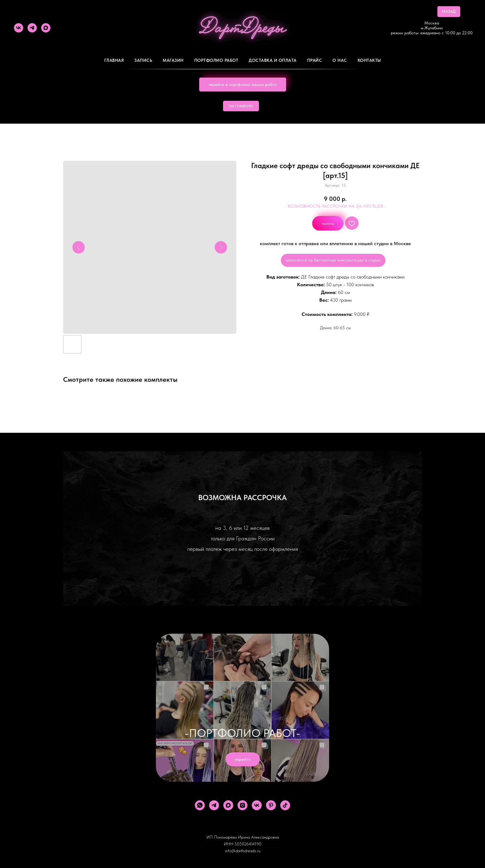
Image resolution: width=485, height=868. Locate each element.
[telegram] (32, 28)
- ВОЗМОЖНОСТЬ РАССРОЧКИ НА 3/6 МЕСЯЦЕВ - (335, 206)
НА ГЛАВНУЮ (241, 106)
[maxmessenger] (46, 28)
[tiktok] (285, 805)
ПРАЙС (315, 60)
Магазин (173, 60)
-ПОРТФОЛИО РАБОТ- (242, 733)
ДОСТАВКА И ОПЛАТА (273, 60)
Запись (143, 60)
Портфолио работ (216, 60)
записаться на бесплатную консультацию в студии (333, 260)
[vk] (19, 28)
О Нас (340, 60)
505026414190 (248, 844)
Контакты (369, 60)
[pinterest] (271, 805)
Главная (114, 60)
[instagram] (242, 805)
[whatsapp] (200, 805)
